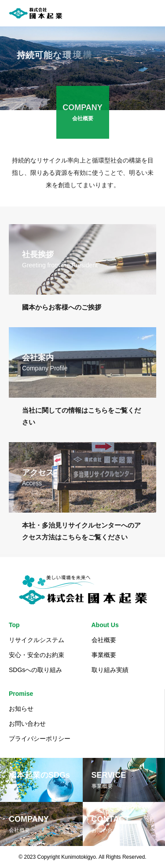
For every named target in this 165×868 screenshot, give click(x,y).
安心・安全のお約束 (37, 655)
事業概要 (104, 655)
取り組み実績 (110, 670)
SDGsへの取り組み (35, 670)
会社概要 (104, 640)
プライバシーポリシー (40, 739)
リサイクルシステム (37, 640)
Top (14, 625)
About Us (105, 625)
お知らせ (21, 709)
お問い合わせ (27, 724)
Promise (21, 694)
